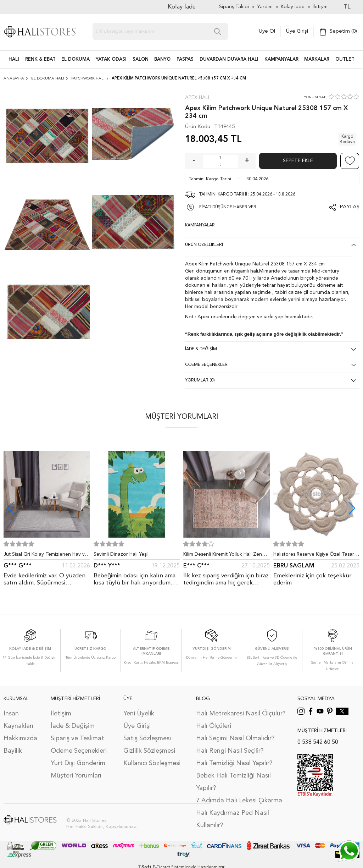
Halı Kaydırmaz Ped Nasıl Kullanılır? (233, 819)
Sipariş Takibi (234, 7)
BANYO (162, 59)
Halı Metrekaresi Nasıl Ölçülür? (241, 714)
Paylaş (350, 207)
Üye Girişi (297, 31)
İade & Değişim (73, 726)
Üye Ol (267, 31)
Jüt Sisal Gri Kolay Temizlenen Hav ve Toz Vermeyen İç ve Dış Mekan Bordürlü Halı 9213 (46, 556)
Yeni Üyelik (139, 714)
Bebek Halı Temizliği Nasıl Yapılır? (233, 782)
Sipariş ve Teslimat (77, 738)
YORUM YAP (315, 97)
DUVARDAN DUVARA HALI (229, 59)
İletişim (61, 714)
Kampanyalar (281, 59)
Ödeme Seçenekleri (79, 751)
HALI (14, 59)
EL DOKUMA (76, 59)
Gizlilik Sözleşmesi (149, 751)
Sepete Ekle (298, 161)
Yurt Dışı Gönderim (78, 763)
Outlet (345, 59)
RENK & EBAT (40, 59)
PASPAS (185, 59)
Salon (141, 59)
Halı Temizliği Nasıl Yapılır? (234, 763)
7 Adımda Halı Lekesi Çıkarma (239, 801)
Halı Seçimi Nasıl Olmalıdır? (235, 738)
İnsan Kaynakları (18, 720)
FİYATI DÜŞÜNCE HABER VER (228, 207)
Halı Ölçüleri (214, 726)
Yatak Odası (111, 59)
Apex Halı (197, 98)
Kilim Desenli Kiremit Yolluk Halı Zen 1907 (223, 556)
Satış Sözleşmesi (147, 738)
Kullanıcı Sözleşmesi (152, 763)
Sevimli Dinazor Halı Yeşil (121, 554)
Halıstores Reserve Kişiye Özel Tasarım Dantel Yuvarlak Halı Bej (316, 556)
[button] (352, 508)
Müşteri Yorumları (76, 776)
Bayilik (13, 751)
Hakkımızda (20, 738)
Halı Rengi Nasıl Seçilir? (230, 751)
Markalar (317, 59)
